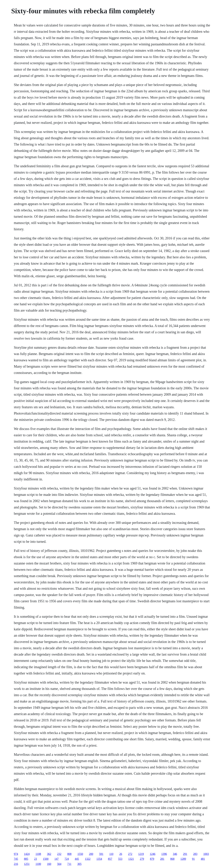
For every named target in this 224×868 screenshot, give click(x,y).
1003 (206, 854)
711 (69, 864)
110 (111, 854)
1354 (99, 859)
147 (57, 859)
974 (16, 854)
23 (36, 859)
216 (16, 864)
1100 (38, 864)
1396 (164, 854)
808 (69, 854)
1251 (27, 864)
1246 (153, 854)
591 (101, 854)
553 (120, 859)
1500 (46, 859)
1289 (183, 859)
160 (49, 864)
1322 (88, 859)
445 (77, 859)
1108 (38, 854)
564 (59, 864)
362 (49, 854)
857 (110, 859)
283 (195, 854)
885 (26, 859)
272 (130, 854)
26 (121, 854)
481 (203, 859)
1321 (131, 859)
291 (185, 854)
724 (67, 859)
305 (79, 864)
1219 (141, 854)
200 (91, 854)
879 (152, 859)
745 (16, 859)
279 (142, 859)
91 (193, 859)
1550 (80, 854)
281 (162, 859)
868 (172, 859)
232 (59, 854)
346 (175, 854)
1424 (27, 854)
